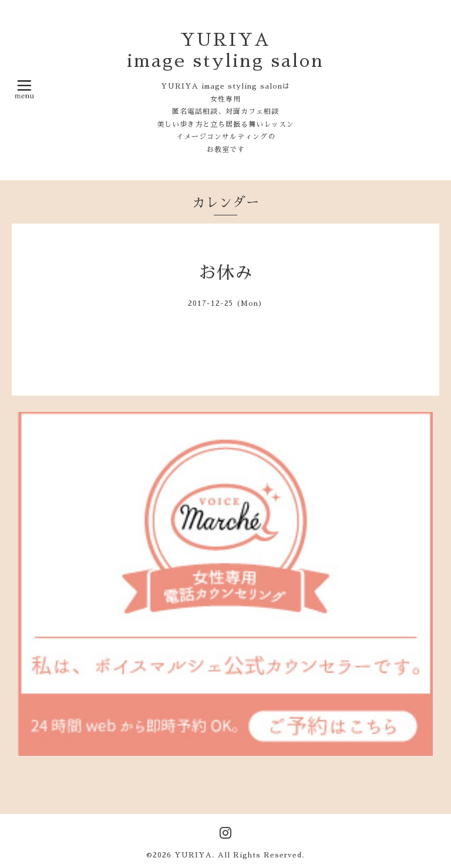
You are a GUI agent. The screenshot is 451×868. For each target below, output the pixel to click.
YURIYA (193, 855)
